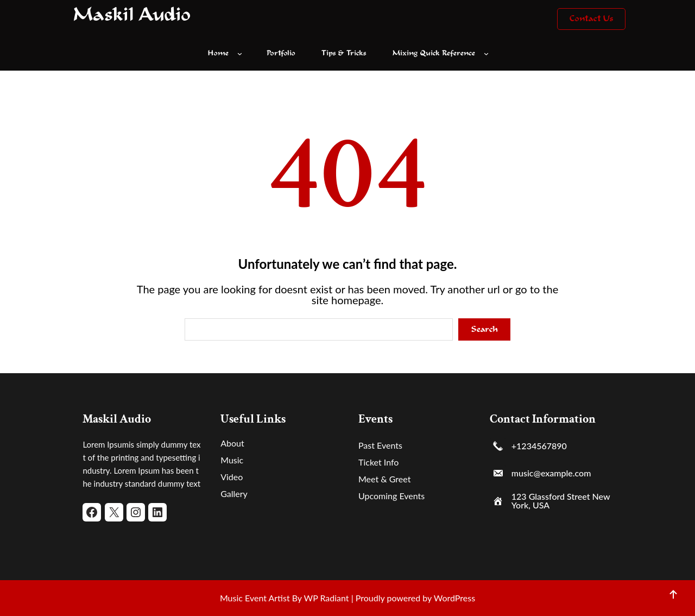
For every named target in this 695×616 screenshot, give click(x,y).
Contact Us (592, 19)
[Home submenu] (242, 54)
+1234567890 (539, 446)
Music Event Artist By (261, 598)
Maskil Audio (132, 16)
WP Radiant (326, 598)
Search (485, 329)
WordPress (454, 598)
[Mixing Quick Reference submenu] (489, 54)
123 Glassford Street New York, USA (561, 501)
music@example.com (551, 473)
